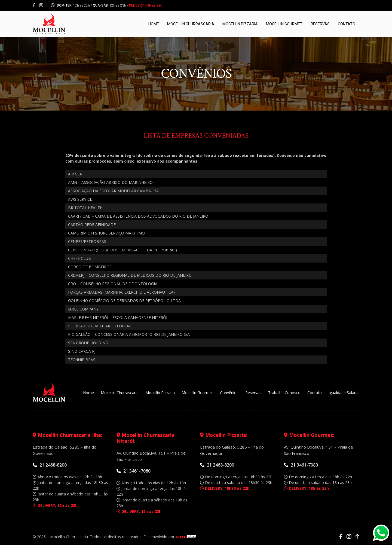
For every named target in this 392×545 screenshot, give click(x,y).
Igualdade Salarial (344, 393)
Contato (347, 24)
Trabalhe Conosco (284, 393)
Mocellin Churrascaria (191, 24)
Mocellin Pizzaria (240, 24)
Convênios (229, 393)
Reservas (320, 24)
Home (154, 24)
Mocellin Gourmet (284, 24)
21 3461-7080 (134, 471)
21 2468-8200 (50, 465)
